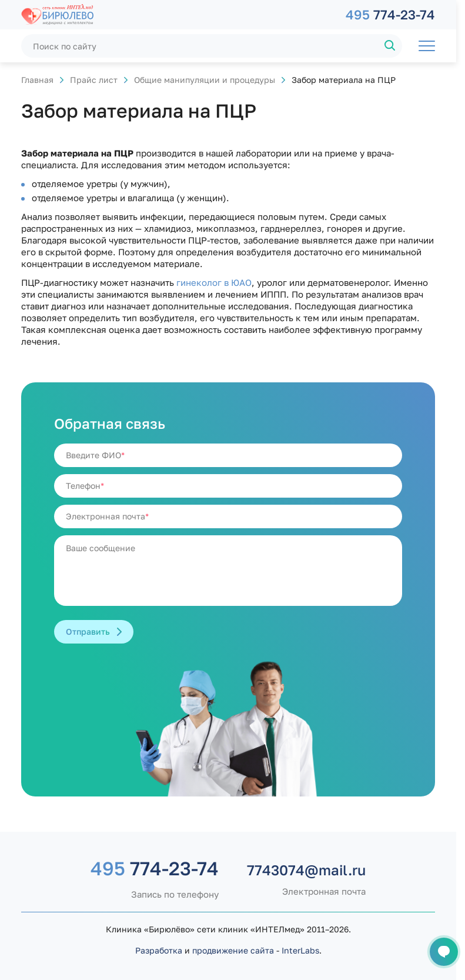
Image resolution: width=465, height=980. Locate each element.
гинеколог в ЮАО (214, 282)
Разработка (159, 950)
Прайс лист (94, 80)
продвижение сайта (233, 950)
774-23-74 (390, 14)
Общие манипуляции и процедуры (205, 80)
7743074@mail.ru (306, 870)
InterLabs (300, 950)
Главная (37, 80)
